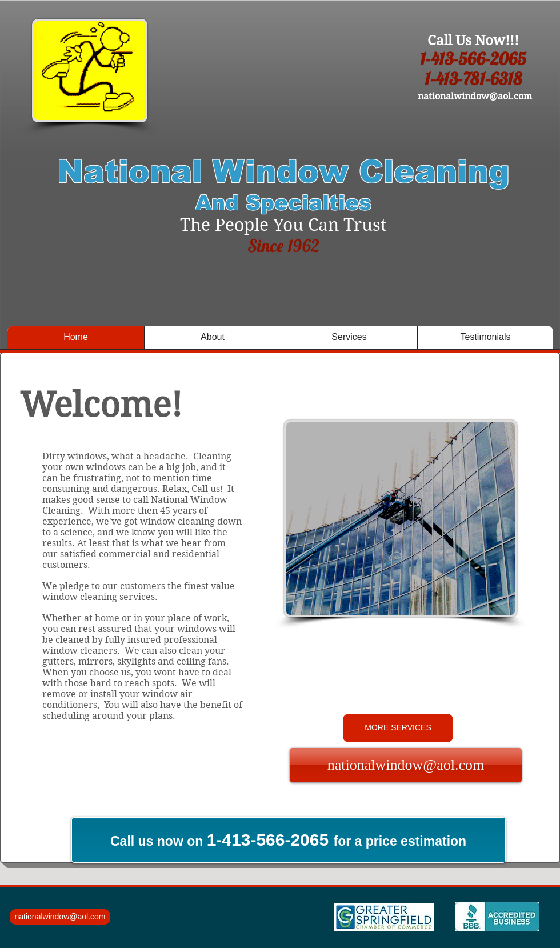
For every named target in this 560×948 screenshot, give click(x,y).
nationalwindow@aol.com (475, 96)
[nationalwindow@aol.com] (406, 765)
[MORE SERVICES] (398, 728)
